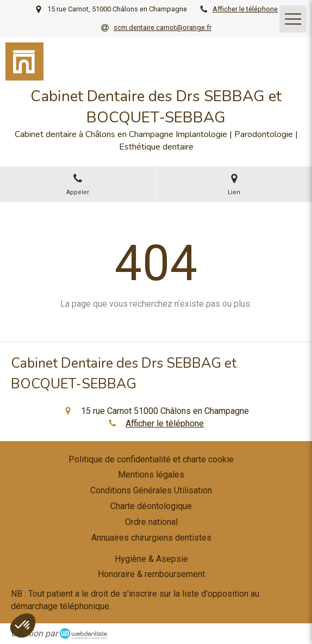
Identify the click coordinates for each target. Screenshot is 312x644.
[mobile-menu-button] (293, 19)
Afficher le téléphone (245, 9)
